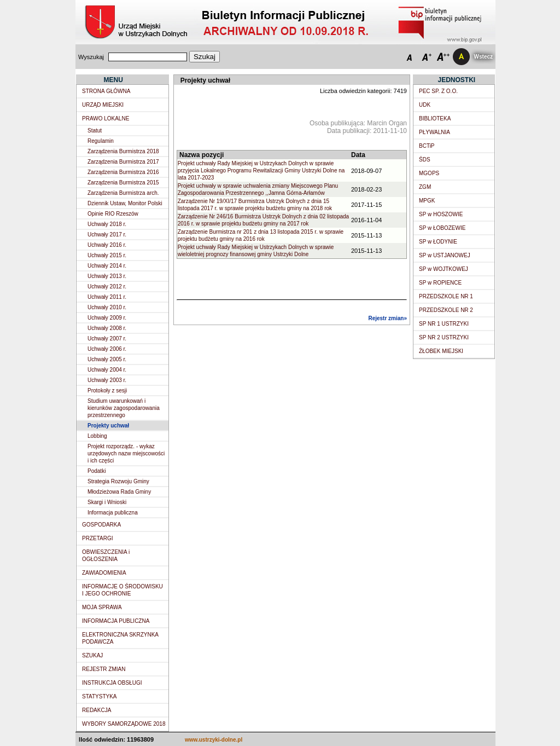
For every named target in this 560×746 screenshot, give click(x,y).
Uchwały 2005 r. (107, 359)
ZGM (425, 187)
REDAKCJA (97, 710)
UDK (425, 105)
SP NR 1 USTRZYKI (444, 324)
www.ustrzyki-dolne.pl (214, 740)
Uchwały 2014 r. (107, 266)
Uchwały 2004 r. (107, 370)
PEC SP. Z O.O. (438, 91)
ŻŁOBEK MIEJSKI (441, 351)
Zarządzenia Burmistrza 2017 (123, 162)
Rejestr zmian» (387, 318)
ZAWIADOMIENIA (104, 573)
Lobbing (97, 436)
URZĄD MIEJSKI (103, 105)
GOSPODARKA (101, 525)
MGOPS (429, 173)
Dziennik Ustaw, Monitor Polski (125, 203)
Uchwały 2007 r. (107, 339)
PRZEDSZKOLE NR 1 (446, 296)
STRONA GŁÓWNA (106, 91)
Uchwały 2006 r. (107, 349)
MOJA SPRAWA (102, 607)
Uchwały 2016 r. (107, 245)
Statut (95, 131)
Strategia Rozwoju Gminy (118, 481)
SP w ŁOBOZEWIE (442, 228)
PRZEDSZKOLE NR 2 (446, 310)
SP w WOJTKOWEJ (444, 269)
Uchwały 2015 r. (107, 255)
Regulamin (101, 141)
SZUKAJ (92, 655)
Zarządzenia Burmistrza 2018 (123, 151)
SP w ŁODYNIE (438, 242)
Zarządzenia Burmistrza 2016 (123, 172)
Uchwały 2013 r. (107, 276)
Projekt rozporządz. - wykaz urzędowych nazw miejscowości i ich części (126, 453)
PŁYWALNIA (434, 132)
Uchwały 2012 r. (107, 287)
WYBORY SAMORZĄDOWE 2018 (124, 724)
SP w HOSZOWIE (441, 214)
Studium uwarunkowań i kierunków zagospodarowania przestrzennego (124, 408)
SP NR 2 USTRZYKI (444, 337)
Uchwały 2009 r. (107, 318)
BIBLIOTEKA (435, 118)
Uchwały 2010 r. (107, 307)
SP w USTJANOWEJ (445, 255)
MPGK (427, 201)
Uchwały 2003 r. (107, 380)
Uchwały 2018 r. (107, 224)
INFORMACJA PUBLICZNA (116, 621)
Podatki (97, 471)
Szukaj (205, 57)
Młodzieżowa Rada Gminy (119, 492)
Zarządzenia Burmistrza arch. (123, 193)
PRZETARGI (97, 538)
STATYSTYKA (100, 696)
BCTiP (427, 146)
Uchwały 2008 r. (107, 328)
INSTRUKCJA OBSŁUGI (112, 683)
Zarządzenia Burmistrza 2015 (123, 183)
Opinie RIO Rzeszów (113, 214)
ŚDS (425, 160)
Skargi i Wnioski (107, 502)
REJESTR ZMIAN (104, 669)
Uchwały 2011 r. (107, 297)
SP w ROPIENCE (440, 283)
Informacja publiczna (113, 513)
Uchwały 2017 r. (107, 235)
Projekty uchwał (108, 426)
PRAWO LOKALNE (106, 118)
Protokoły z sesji (107, 391)
